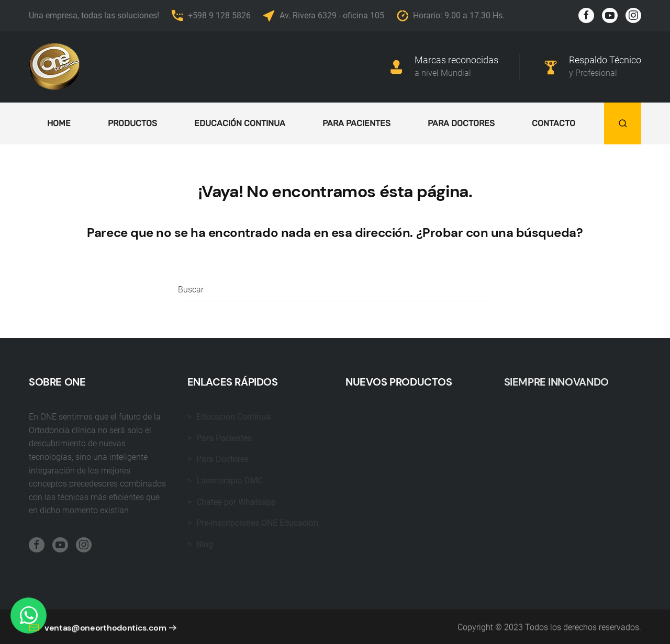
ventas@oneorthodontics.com (98, 633)
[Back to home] (55, 67)
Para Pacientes (356, 123)
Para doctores (461, 123)
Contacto (554, 123)
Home (59, 123)
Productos (132, 123)
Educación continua (240, 123)
